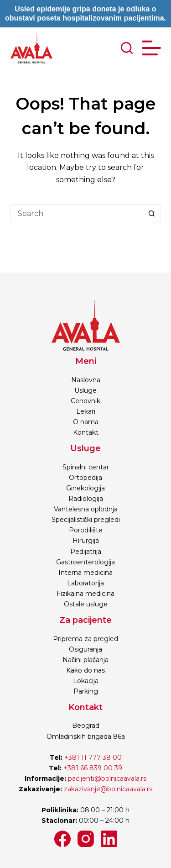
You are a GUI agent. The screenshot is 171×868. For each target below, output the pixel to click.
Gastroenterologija (85, 562)
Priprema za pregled (85, 639)
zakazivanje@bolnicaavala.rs (108, 789)
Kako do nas (85, 670)
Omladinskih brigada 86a (86, 736)
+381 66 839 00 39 (92, 768)
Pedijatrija (86, 552)
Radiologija (86, 499)
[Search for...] (77, 213)
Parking (86, 691)
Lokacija (86, 681)
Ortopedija (85, 478)
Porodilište (86, 530)
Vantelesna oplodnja (86, 509)
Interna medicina (85, 573)
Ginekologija (85, 488)
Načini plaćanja (85, 660)
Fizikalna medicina (85, 594)
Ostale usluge (86, 604)
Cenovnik (85, 401)
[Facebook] (62, 839)
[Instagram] (86, 839)
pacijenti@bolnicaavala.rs (107, 779)
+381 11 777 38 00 (93, 758)
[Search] (127, 48)
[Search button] (152, 213)
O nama (86, 422)
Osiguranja (85, 649)
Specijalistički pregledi (86, 520)
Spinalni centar (86, 467)
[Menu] (151, 48)
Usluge (85, 390)
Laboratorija (85, 583)
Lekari (86, 411)
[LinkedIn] (109, 839)
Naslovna (86, 380)
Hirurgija (86, 541)
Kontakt (86, 432)
